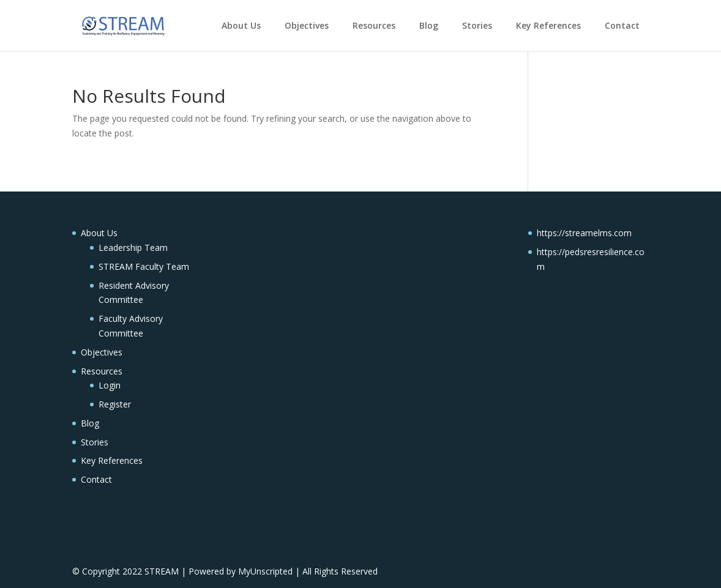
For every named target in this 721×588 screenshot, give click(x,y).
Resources (374, 25)
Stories (477, 25)
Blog (429, 25)
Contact (622, 25)
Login (110, 385)
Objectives (307, 25)
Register (115, 404)
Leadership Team (133, 247)
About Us (241, 25)
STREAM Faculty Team (144, 266)
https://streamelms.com (584, 233)
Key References (548, 25)
